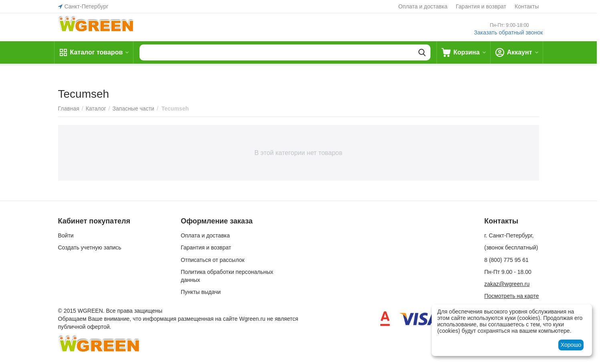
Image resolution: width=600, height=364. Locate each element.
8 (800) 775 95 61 (506, 260)
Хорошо (571, 345)
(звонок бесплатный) (511, 247)
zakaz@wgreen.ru (507, 284)
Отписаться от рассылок (213, 260)
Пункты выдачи (201, 292)
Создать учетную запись (90, 247)
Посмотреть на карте (511, 296)
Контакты (527, 6)
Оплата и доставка (423, 6)
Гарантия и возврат (481, 6)
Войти (66, 235)
